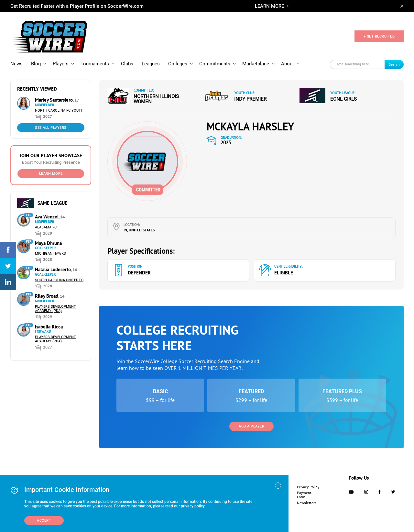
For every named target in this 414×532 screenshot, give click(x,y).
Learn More (51, 174)
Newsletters (307, 503)
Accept (44, 521)
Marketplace (256, 64)
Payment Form (304, 495)
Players (61, 64)
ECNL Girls (343, 99)
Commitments (215, 64)
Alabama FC (46, 227)
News (16, 64)
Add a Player (251, 426)
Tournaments (95, 64)
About (288, 64)
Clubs (127, 64)
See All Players (51, 128)
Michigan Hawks (50, 254)
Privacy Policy (308, 487)
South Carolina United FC (59, 280)
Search (394, 64)
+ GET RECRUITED (379, 36)
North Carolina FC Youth (59, 111)
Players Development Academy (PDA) (55, 309)
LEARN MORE (269, 6)
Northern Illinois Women (156, 99)
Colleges (178, 64)
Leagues (151, 64)
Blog (36, 64)
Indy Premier (250, 99)
